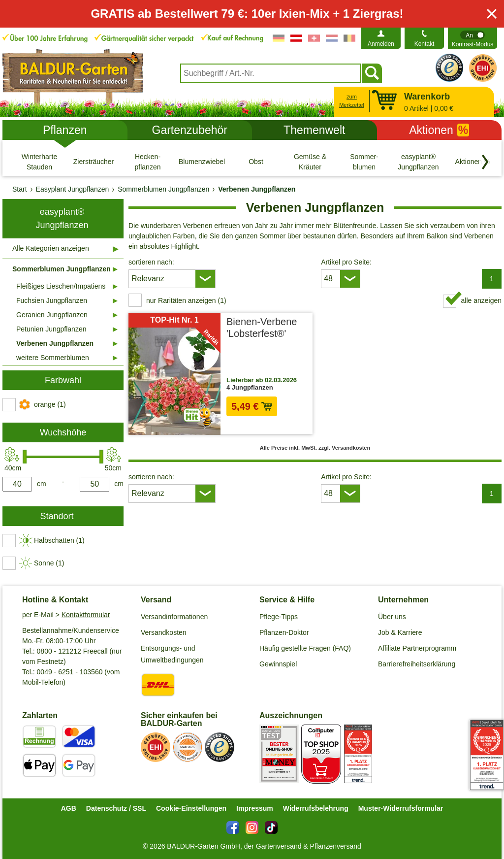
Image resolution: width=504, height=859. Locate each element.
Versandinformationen (174, 617)
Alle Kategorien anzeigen (51, 248)
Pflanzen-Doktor (284, 632)
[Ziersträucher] (94, 162)
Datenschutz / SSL (116, 808)
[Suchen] (372, 73)
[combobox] (270, 73)
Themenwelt (314, 130)
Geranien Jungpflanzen (52, 315)
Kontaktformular (86, 615)
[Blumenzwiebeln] (202, 162)
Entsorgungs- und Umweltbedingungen (172, 654)
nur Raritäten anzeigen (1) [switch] (186, 300)
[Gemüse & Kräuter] (310, 162)
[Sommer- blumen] (364, 162)
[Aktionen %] (472, 162)
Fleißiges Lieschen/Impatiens (61, 286)
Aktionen (439, 130)
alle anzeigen (481, 300)
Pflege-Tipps (279, 617)
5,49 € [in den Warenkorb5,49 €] (252, 406)
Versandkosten (164, 632)
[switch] (472, 38)
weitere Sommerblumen (53, 358)
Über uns (392, 617)
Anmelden (381, 44)
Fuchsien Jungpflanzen (52, 300)
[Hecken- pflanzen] (148, 162)
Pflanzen (65, 130)
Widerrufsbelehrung (316, 808)
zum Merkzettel (352, 101)
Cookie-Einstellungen (191, 808)
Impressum (255, 808)
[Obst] (256, 162)
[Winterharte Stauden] (39, 162)
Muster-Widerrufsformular (401, 808)
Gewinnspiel (278, 664)
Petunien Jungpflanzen (51, 329)
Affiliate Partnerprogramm (417, 648)
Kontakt (425, 44)
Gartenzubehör (190, 130)
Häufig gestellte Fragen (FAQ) (305, 648)
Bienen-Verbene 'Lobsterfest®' (262, 328)
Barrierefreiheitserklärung (417, 664)
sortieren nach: (151, 262)
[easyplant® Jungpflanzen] (418, 162)
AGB (69, 808)
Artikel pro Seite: (346, 262)
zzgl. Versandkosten (281, 422)
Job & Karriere (400, 632)
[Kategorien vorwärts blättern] (485, 162)
